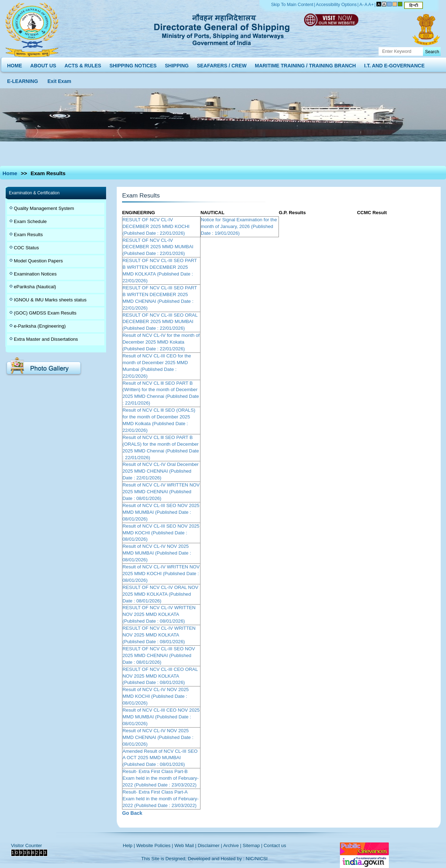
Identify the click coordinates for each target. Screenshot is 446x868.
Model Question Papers (38, 261)
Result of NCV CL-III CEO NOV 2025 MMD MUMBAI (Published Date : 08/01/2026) (161, 717)
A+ (371, 5)
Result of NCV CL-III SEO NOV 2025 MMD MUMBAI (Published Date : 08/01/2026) (161, 512)
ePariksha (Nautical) (35, 287)
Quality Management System (44, 208)
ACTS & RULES (83, 64)
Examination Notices (35, 274)
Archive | (232, 845)
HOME (15, 64)
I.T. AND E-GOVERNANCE (394, 64)
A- (362, 5)
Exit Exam (59, 80)
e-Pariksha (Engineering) (40, 326)
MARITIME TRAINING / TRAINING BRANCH (305, 64)
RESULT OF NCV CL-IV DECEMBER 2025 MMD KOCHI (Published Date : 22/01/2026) (156, 226)
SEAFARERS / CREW (222, 64)
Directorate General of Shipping (222, 28)
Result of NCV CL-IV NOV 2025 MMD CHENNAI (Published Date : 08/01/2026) (158, 737)
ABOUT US (43, 64)
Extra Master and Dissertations (46, 339)
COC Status (26, 248)
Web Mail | (185, 845)
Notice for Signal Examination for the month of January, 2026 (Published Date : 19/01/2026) (239, 226)
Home (10, 173)
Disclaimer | (210, 845)
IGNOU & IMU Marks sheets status (50, 300)
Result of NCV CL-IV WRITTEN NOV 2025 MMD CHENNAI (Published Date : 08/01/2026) (161, 492)
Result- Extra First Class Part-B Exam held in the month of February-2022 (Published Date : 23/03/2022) (161, 778)
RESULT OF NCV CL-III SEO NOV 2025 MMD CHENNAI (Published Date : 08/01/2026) (159, 655)
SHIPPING (177, 64)
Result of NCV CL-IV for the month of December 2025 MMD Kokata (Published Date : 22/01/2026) (161, 342)
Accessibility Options (336, 5)
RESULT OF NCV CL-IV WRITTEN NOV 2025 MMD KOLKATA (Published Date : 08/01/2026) (159, 614)
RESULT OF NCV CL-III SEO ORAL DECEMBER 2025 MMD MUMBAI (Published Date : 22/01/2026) (160, 322)
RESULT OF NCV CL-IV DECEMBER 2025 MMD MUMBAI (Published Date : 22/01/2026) (158, 247)
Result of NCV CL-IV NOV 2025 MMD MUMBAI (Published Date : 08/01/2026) (157, 553)
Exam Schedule (30, 221)
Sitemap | (253, 845)
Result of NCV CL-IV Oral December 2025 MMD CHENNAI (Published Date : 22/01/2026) (161, 471)
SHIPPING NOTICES (133, 64)
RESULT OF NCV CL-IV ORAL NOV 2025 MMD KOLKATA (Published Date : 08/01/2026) (160, 594)
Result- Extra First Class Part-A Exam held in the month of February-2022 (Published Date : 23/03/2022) (161, 799)
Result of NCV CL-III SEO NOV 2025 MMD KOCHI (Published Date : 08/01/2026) (161, 533)
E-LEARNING (23, 80)
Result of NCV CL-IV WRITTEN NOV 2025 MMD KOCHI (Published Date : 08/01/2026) (161, 574)
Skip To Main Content (292, 5)
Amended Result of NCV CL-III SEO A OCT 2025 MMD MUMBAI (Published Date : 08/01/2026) (160, 758)
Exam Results (28, 235)
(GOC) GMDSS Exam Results (45, 313)
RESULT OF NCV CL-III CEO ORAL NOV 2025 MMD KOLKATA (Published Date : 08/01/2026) (160, 676)
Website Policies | (155, 845)
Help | (129, 845)
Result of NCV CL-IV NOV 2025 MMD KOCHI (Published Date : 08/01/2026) (156, 696)
